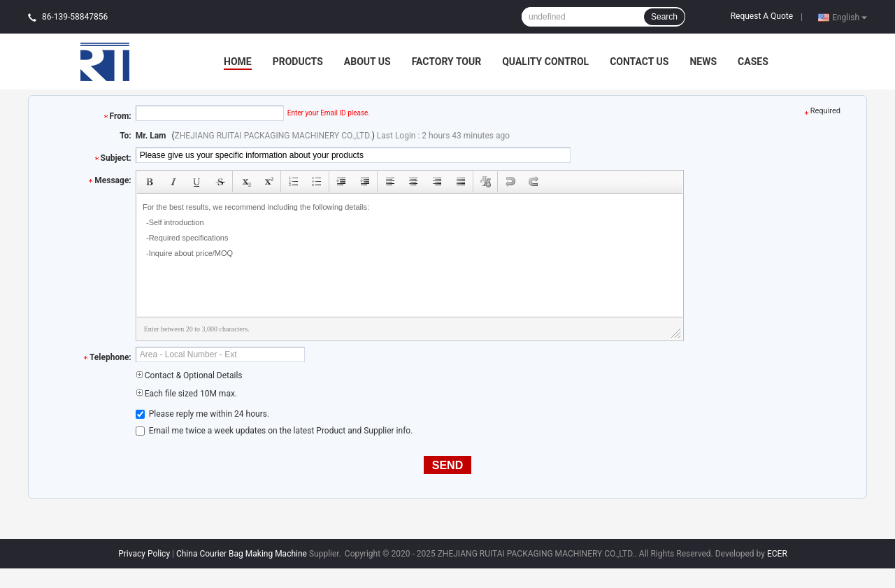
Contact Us (639, 62)
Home (238, 62)
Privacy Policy (144, 554)
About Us (367, 62)
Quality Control (545, 62)
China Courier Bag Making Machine (242, 554)
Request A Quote (762, 16)
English (850, 17)
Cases (753, 62)
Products (298, 62)
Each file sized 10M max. (186, 394)
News (703, 62)
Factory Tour (447, 62)
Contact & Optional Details (189, 375)
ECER (777, 554)
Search (664, 17)
